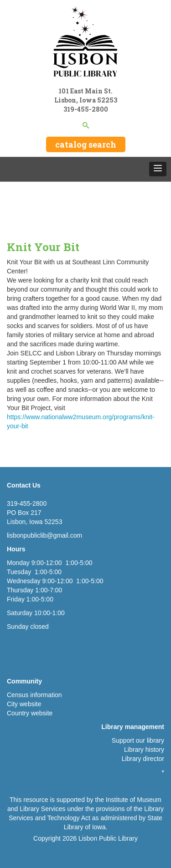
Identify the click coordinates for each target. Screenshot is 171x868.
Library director (143, 759)
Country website (30, 713)
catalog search (86, 144)
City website (24, 704)
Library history (144, 750)
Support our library (138, 740)
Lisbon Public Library (108, 838)
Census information (34, 695)
